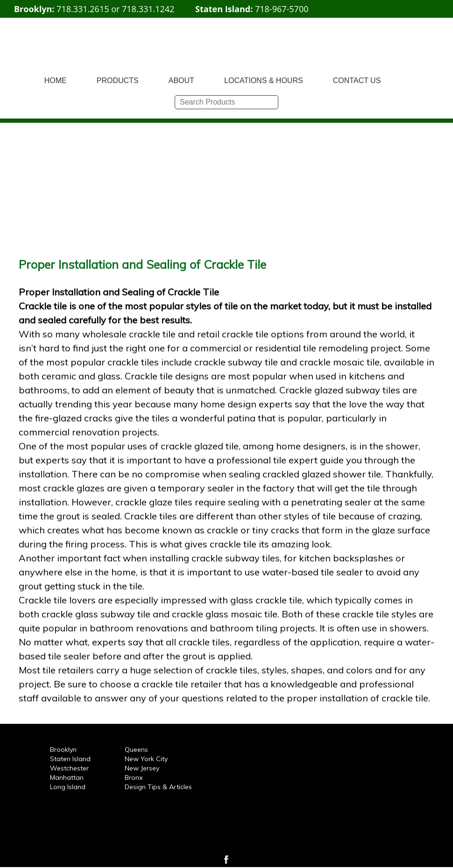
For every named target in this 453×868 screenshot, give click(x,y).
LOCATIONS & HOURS (264, 80)
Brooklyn (63, 749)
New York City (146, 759)
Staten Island (70, 759)
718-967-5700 (282, 9)
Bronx (134, 777)
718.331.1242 (148, 9)
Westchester (69, 768)
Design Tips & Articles (158, 787)
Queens (136, 749)
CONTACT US (357, 80)
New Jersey (142, 768)
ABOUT (181, 80)
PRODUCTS (118, 80)
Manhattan (67, 777)
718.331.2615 (83, 9)
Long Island (68, 787)
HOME (56, 80)
